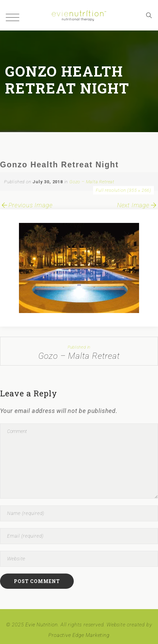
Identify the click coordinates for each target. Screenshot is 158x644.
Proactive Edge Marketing (79, 635)
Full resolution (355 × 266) (123, 190)
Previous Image (26, 205)
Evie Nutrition (41, 625)
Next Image (138, 205)
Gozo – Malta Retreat (92, 182)
